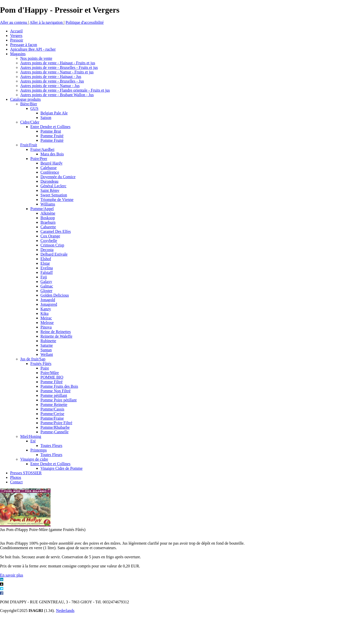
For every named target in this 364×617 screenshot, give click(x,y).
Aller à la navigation (47, 22)
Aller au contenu (14, 22)
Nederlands (65, 611)
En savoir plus (12, 575)
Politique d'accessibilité (85, 22)
